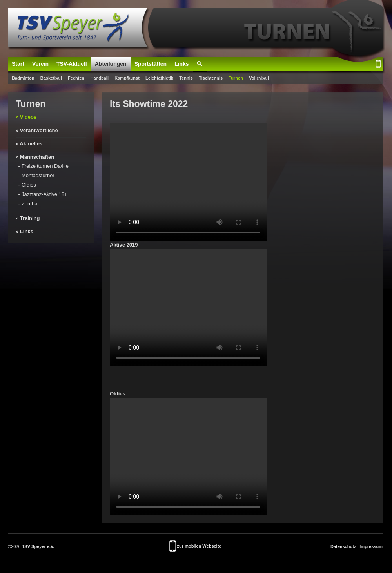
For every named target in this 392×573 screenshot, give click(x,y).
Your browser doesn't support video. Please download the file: (188, 182)
